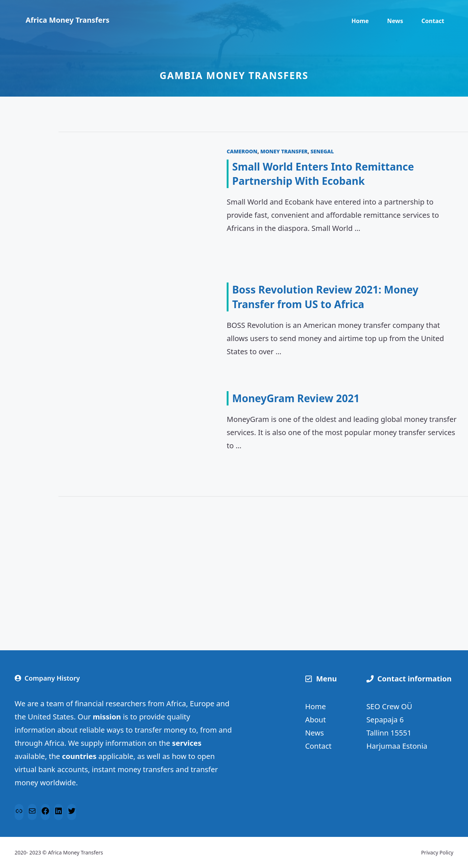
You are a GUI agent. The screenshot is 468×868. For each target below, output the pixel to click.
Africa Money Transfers (67, 20)
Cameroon (242, 151)
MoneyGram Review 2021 (296, 398)
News (395, 21)
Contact (433, 21)
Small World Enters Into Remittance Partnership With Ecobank (323, 174)
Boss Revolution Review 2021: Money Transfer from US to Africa (325, 297)
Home (360, 21)
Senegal (322, 151)
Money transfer (284, 151)
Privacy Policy (437, 852)
